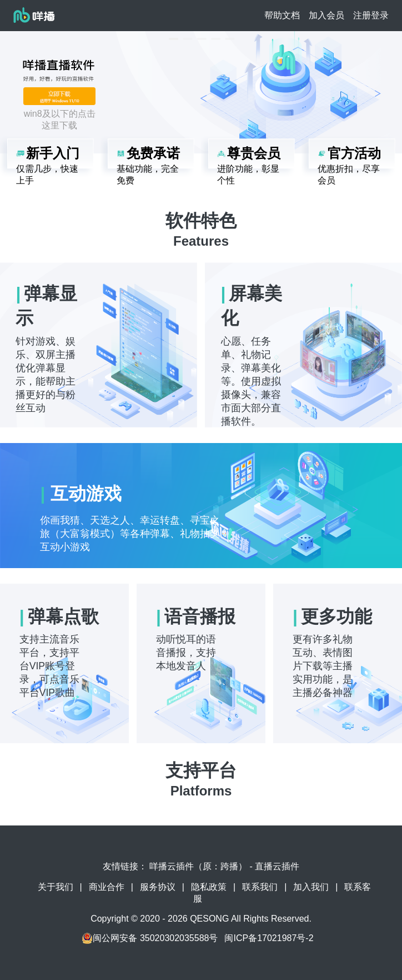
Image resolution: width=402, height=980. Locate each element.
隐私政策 (209, 887)
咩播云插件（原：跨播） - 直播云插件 (224, 866)
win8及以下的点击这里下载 (60, 120)
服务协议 (158, 887)
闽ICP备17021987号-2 (269, 938)
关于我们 (56, 887)
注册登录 (371, 15)
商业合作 (107, 887)
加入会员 (326, 15)
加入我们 (311, 887)
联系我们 (260, 887)
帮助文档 (282, 15)
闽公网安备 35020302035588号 (150, 938)
